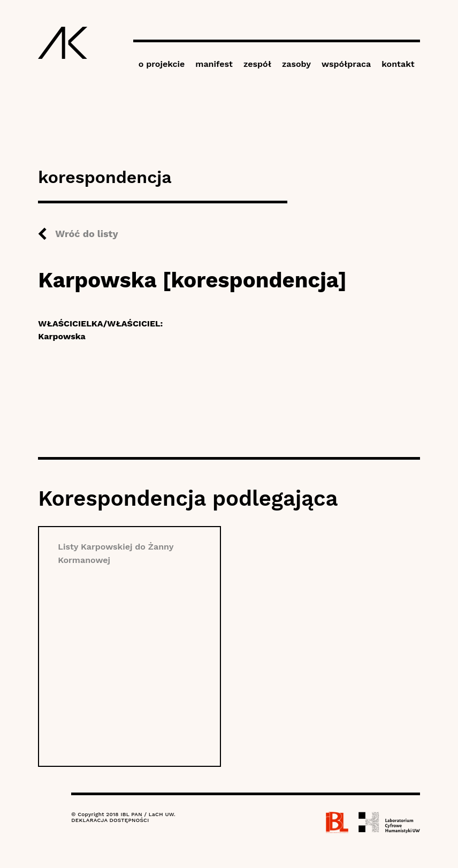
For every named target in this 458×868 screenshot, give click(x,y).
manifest (214, 64)
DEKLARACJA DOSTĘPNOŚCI (110, 820)
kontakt (398, 64)
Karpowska (62, 336)
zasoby (296, 64)
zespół (257, 64)
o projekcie (162, 64)
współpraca (346, 64)
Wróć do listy (86, 234)
